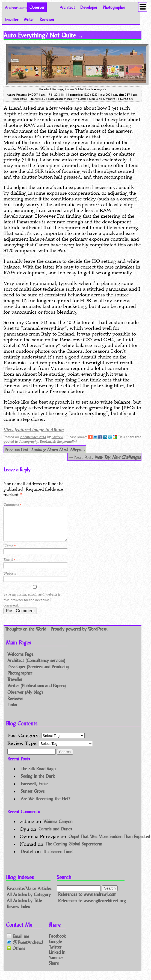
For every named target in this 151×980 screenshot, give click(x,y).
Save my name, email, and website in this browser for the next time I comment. (32, 606)
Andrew (57, 437)
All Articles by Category (29, 901)
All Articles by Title (24, 907)
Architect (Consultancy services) (36, 667)
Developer (89, 7)
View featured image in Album (34, 430)
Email (9, 566)
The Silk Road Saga (38, 775)
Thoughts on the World (26, 635)
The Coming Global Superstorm (74, 851)
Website (10, 580)
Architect (67, 7)
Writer (29, 19)
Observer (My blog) (25, 698)
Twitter (55, 953)
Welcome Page (20, 660)
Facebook (57, 942)
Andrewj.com (16, 7)
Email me (18, 943)
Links (12, 711)
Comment (12, 505)
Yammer (56, 964)
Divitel (27, 858)
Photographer (114, 7)
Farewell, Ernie (34, 790)
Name (10, 552)
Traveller (11, 19)
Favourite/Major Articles (29, 895)
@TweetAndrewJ (25, 949)
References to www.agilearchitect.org (92, 907)
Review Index (18, 913)
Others (16, 955)
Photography (29, 441)
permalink (70, 441)
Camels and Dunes (55, 835)
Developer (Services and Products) (38, 673)
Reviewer (47, 19)
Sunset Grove (33, 798)
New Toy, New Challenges (118, 457)
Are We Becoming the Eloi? (45, 805)
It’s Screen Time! (58, 858)
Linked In (57, 959)
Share (54, 969)
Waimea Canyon (58, 828)
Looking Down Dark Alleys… (58, 449)
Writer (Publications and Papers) (37, 692)
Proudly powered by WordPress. (79, 635)
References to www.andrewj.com (87, 901)
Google (55, 948)
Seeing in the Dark (38, 783)
